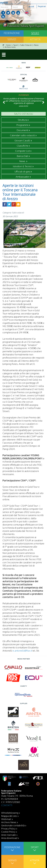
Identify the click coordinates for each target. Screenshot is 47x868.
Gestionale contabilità (13, 825)
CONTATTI (7, 805)
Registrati (42, 6)
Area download (9, 838)
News (22, 161)
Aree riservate (9, 835)
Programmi (22, 125)
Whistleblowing (10, 813)
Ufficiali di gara (22, 171)
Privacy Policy (8, 828)
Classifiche (22, 146)
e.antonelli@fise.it (22, 650)
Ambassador (22, 177)
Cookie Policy (8, 832)
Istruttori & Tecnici (22, 166)
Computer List (22, 151)
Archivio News (9, 822)
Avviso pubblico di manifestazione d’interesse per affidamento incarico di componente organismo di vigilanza (23, 101)
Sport (35, 33)
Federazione (12, 33)
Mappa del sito (9, 816)
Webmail (6, 819)
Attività (35, 39)
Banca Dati (22, 156)
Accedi (31, 6)
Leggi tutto (23, 106)
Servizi (12, 39)
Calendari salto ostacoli (22, 135)
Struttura (22, 120)
